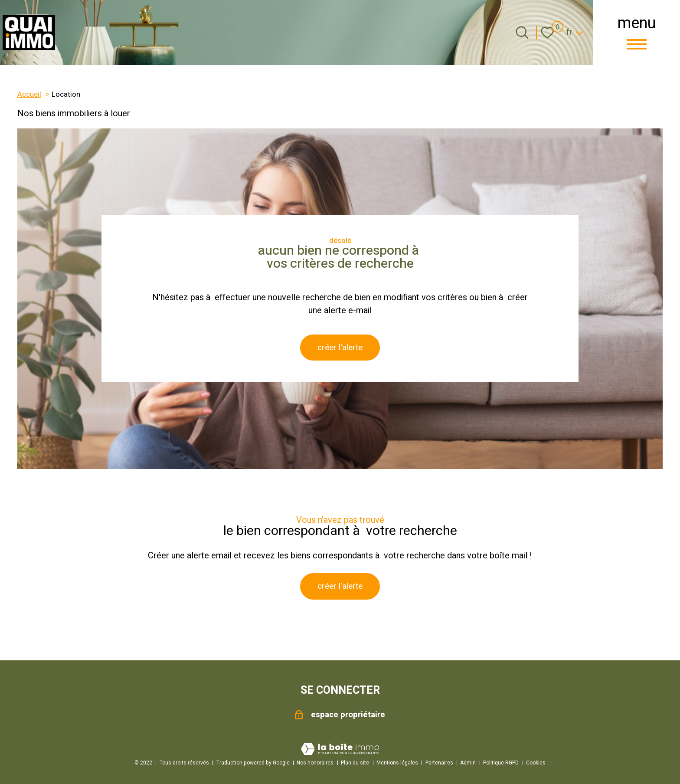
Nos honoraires (315, 763)
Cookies (536, 763)
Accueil (29, 95)
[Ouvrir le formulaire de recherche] (522, 33)
